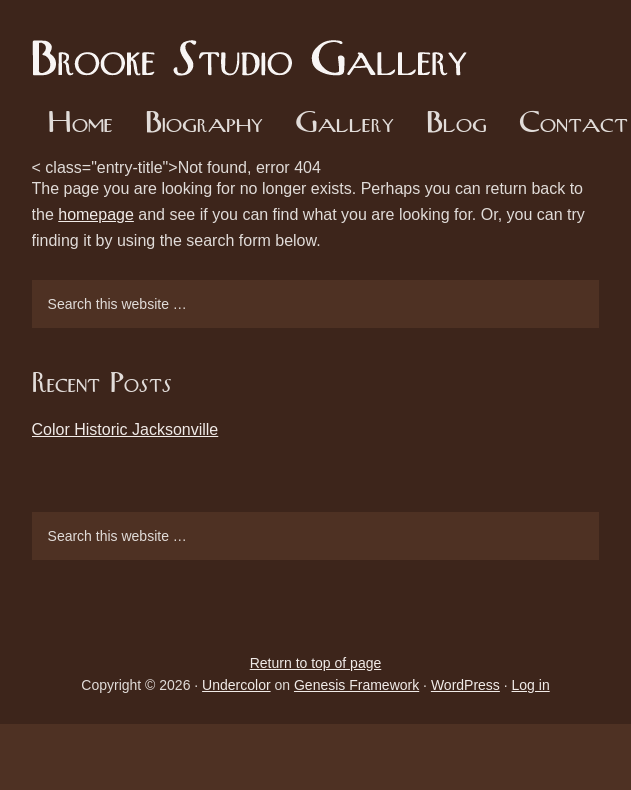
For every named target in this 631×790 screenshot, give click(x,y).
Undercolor (236, 685)
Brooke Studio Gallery (257, 45)
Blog (456, 124)
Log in (531, 685)
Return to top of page (316, 663)
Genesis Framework (356, 685)
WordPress (465, 685)
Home (80, 124)
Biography (204, 124)
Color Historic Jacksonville (125, 429)
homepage (96, 214)
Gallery (344, 124)
